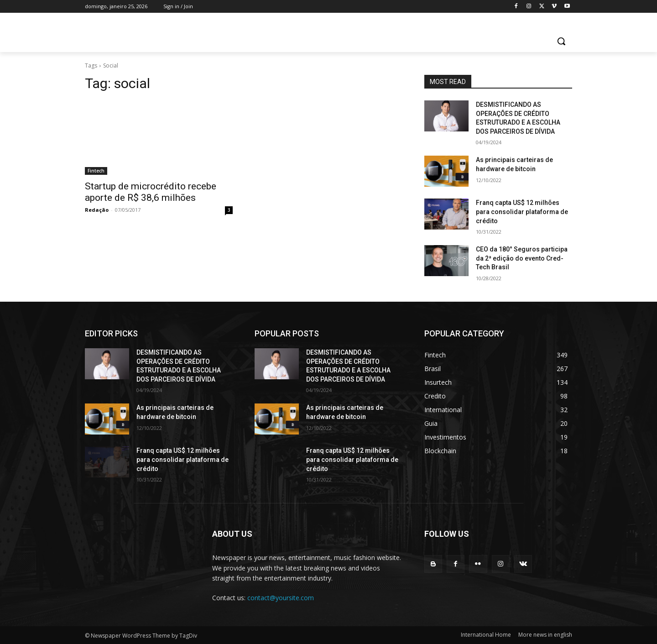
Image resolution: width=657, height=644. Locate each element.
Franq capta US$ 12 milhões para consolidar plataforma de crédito (522, 212)
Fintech (96, 171)
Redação (97, 210)
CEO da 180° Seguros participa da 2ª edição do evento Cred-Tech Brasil (522, 258)
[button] (561, 41)
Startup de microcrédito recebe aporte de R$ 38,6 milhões (151, 192)
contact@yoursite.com (281, 598)
